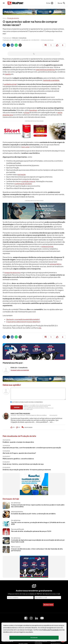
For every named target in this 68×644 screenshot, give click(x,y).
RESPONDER (28, 427)
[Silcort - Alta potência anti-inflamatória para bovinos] (34, 131)
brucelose (33, 110)
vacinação (22, 174)
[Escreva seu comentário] (38, 399)
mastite (8, 74)
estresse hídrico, (56, 264)
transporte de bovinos (12, 273)
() (14, 427)
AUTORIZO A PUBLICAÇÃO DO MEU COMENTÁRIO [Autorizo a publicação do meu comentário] (27, 402)
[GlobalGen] (34, 211)
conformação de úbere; (23, 184)
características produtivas (45, 69)
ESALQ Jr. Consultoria (19, 38)
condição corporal (28, 181)
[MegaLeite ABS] (34, 352)
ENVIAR (17, 407)
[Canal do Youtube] (42, 618)
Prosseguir (34, 638)
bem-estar (25, 147)
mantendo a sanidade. (51, 80)
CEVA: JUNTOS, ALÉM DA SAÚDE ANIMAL (41, 642)
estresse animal (47, 246)
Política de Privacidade (50, 630)
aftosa (27, 112)
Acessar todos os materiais (20, 370)
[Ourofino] (34, 12)
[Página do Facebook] (26, 618)
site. (40, 328)
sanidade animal (10, 84)
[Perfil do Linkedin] (36, 618)
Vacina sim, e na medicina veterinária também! (23, 319)
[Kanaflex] (34, 484)
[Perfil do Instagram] (31, 618)
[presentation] (28, 605)
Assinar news (48, 605)
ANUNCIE (53, 641)
